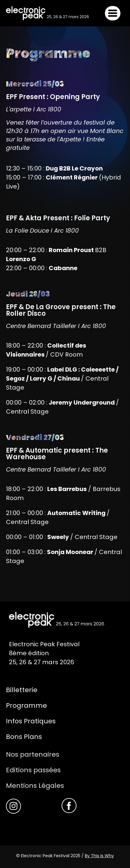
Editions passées (33, 770)
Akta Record (26, 826)
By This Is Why (99, 856)
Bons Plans (24, 737)
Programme (26, 705)
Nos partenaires (33, 754)
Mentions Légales (35, 786)
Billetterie (22, 690)
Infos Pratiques (31, 721)
